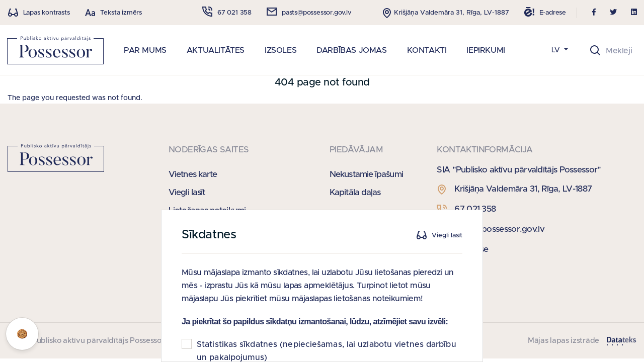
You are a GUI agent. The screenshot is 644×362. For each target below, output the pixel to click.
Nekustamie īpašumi (366, 174)
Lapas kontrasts (47, 13)
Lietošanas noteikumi (207, 210)
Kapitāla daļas (355, 192)
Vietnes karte (193, 174)
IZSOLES (280, 50)
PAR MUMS (145, 50)
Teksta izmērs (121, 13)
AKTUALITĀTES (216, 50)
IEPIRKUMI (486, 50)
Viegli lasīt (187, 192)
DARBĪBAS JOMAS (351, 50)
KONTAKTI (427, 50)
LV (557, 50)
